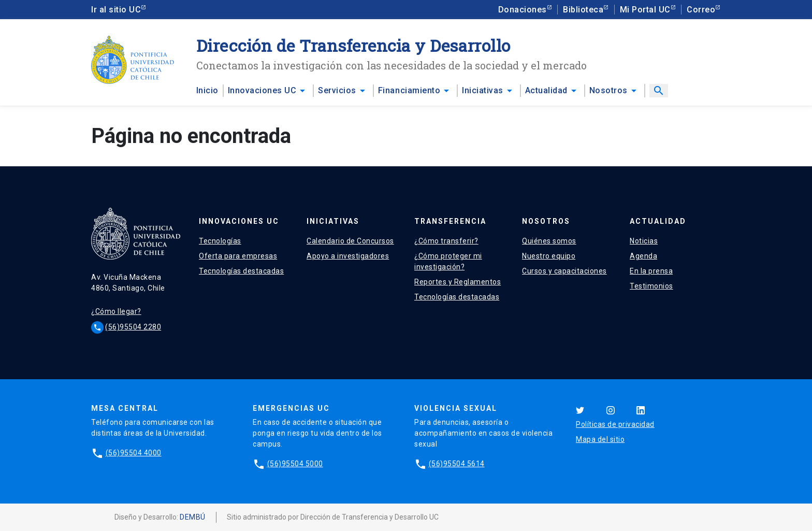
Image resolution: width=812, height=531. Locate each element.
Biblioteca (583, 10)
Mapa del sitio (600, 439)
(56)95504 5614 (457, 464)
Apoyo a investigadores (348, 256)
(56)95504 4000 (134, 453)
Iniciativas (483, 90)
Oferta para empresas (238, 256)
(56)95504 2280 (133, 327)
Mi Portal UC (645, 10)
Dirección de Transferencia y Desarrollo (353, 45)
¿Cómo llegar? (116, 311)
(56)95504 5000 (295, 464)
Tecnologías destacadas (241, 271)
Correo (701, 10)
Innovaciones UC (262, 90)
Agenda (643, 256)
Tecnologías (220, 241)
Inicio (207, 90)
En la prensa (651, 271)
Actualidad (546, 90)
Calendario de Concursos (350, 241)
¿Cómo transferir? (446, 241)
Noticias (644, 241)
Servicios (337, 90)
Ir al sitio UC (116, 10)
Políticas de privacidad (615, 424)
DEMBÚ (193, 517)
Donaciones (523, 10)
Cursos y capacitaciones (564, 271)
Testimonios (651, 286)
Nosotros (608, 90)
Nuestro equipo (549, 256)
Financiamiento (409, 90)
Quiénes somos (549, 241)
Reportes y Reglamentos (458, 282)
